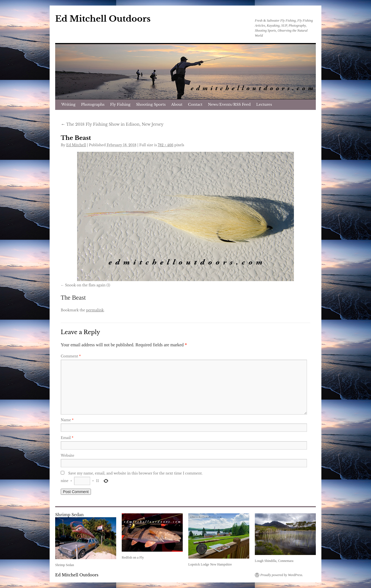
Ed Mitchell (76, 145)
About (177, 104)
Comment (71, 356)
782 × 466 (166, 145)
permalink (95, 310)
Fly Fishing (120, 104)
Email (67, 438)
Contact (195, 104)
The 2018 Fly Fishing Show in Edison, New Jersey (112, 124)
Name (67, 420)
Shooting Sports (151, 104)
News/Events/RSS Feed (229, 104)
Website (68, 455)
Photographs (93, 104)
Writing (68, 104)
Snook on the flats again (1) (87, 285)
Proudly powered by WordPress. (282, 575)
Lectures (264, 104)
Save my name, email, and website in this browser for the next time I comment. (135, 473)
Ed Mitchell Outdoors (103, 19)
